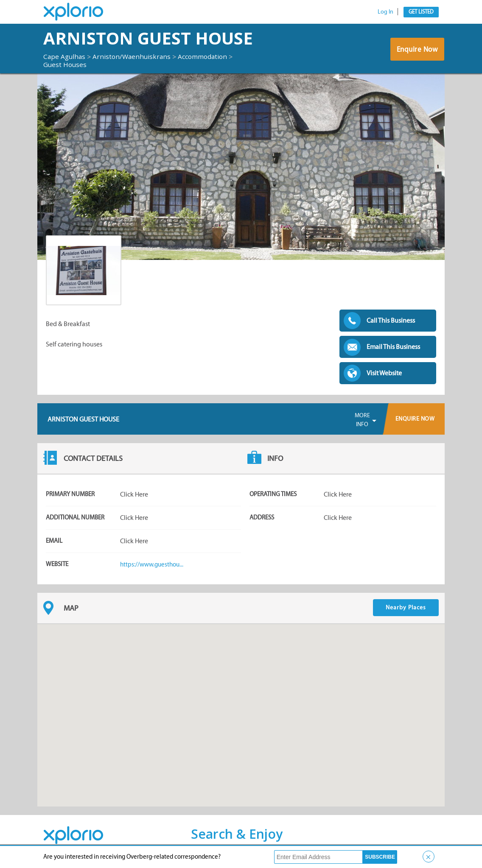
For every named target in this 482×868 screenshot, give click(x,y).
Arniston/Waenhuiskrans (134, 56)
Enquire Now (417, 50)
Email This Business (393, 347)
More (362, 420)
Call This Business (391, 320)
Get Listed (421, 12)
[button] (241, 708)
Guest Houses (66, 64)
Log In (385, 12)
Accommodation (207, 56)
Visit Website (384, 373)
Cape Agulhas (65, 56)
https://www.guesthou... (154, 564)
